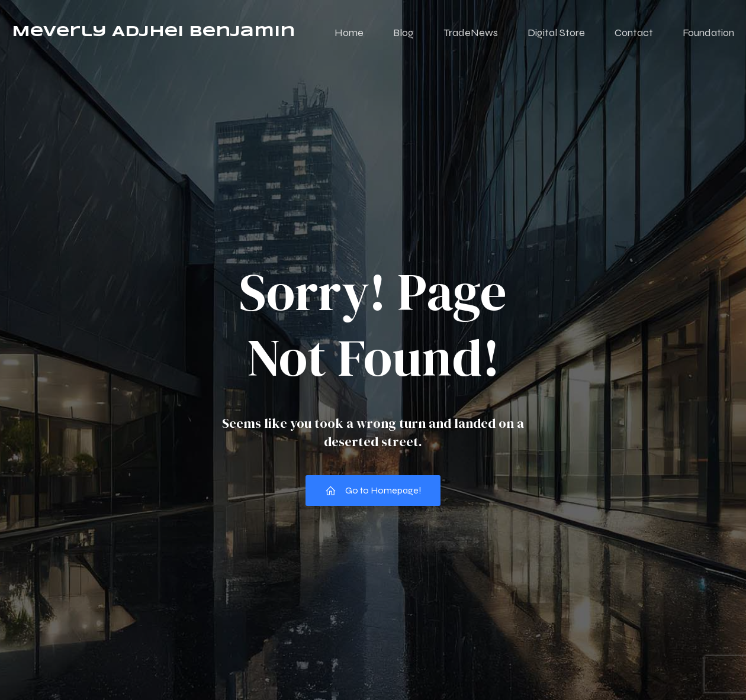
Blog (403, 33)
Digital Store (556, 33)
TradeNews (471, 33)
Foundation (708, 33)
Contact (634, 33)
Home (349, 33)
